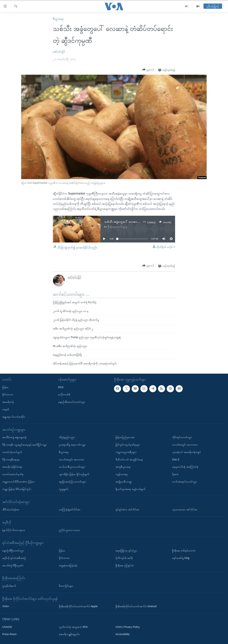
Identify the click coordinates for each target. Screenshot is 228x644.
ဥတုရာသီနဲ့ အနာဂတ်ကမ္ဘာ (72, 445)
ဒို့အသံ (175, 474)
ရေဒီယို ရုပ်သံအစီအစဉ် (14, 558)
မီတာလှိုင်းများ (66, 586)
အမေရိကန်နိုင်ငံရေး (12, 467)
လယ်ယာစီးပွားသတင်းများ (72, 467)
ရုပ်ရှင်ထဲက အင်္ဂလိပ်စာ (127, 509)
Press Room (9, 634)
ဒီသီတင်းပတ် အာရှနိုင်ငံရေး (129, 459)
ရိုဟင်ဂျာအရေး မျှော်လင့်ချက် (131, 489)
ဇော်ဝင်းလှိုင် (59, 52)
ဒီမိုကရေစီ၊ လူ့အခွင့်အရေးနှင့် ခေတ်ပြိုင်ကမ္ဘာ (25, 445)
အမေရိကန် (8, 402)
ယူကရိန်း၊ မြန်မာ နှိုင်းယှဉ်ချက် (74, 474)
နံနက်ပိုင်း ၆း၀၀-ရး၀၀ (14, 530)
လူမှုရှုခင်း (64, 489)
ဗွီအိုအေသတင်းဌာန (117, 227)
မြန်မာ (5, 387)
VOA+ (6, 606)
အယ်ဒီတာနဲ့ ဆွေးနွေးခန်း (14, 437)
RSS (61, 387)
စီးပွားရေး (58, 19)
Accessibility (123, 634)
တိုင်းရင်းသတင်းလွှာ (182, 437)
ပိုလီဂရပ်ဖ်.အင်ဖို (124, 558)
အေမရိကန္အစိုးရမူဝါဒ (69, 634)
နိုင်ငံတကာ (8, 394)
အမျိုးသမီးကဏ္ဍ (124, 482)
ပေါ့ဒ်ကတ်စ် (64, 394)
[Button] (148, 70)
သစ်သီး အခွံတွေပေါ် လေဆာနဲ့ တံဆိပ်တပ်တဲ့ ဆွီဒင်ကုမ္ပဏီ (137, 222)
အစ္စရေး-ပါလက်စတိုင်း (14, 417)
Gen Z (176, 459)
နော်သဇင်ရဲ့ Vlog (181, 558)
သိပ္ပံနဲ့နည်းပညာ (67, 437)
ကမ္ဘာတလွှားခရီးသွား (126, 452)
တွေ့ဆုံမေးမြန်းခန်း (68, 565)
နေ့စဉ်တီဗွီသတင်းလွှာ (13, 551)
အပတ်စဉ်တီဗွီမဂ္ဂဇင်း (13, 565)
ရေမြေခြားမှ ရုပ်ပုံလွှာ (126, 551)
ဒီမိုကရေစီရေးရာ (11, 459)
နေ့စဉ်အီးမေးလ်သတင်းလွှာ (72, 402)
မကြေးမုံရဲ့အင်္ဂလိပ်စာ (70, 509)
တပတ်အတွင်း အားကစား (72, 459)
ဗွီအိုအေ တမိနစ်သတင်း (184, 551)
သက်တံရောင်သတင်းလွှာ (185, 482)
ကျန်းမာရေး (122, 474)
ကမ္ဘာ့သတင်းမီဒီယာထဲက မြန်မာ (18, 482)
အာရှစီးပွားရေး (123, 467)
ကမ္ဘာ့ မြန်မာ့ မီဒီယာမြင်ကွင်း (17, 489)
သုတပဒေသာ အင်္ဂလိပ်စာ (185, 509)
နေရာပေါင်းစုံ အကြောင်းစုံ (185, 467)
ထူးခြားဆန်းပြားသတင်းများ (73, 482)
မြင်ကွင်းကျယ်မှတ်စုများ (128, 445)
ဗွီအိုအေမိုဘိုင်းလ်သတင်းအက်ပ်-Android (136, 606)
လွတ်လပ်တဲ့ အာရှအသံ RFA (73, 627)
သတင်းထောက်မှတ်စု (13, 474)
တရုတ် (6, 409)
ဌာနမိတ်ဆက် (9, 586)
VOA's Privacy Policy (128, 627)
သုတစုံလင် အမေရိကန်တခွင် (187, 452)
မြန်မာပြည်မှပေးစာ (125, 437)
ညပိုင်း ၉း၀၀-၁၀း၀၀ (69, 530)
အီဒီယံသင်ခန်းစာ (11, 509)
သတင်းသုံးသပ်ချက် (12, 452)
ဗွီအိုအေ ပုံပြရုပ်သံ (125, 565)
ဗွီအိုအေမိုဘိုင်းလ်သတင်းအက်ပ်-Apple (78, 606)
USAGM (7, 627)
